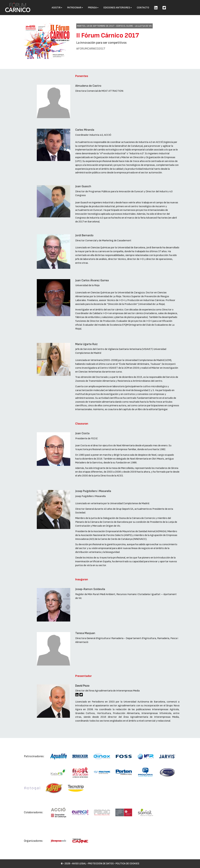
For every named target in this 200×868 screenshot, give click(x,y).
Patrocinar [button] (75, 8)
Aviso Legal (79, 864)
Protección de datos (101, 864)
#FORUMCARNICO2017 (91, 49)
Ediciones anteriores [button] (118, 8)
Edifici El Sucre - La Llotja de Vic (134, 26)
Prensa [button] (93, 8)
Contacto (143, 8)
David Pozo (82, 686)
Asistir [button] (57, 8)
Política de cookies (127, 864)
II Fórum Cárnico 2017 (108, 35)
